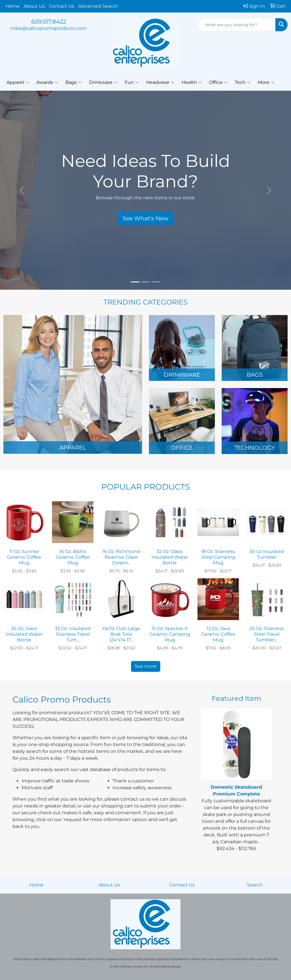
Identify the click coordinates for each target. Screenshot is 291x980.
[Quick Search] (237, 25)
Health (192, 82)
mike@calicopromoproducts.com (48, 28)
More (266, 82)
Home (13, 6)
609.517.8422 (49, 22)
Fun (132, 82)
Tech (243, 82)
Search (255, 885)
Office (218, 82)
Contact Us (62, 6)
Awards (47, 82)
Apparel (18, 82)
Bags (73, 82)
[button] (22, 190)
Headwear (160, 82)
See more (146, 666)
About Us (34, 6)
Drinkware (103, 82)
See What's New (145, 218)
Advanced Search (98, 6)
